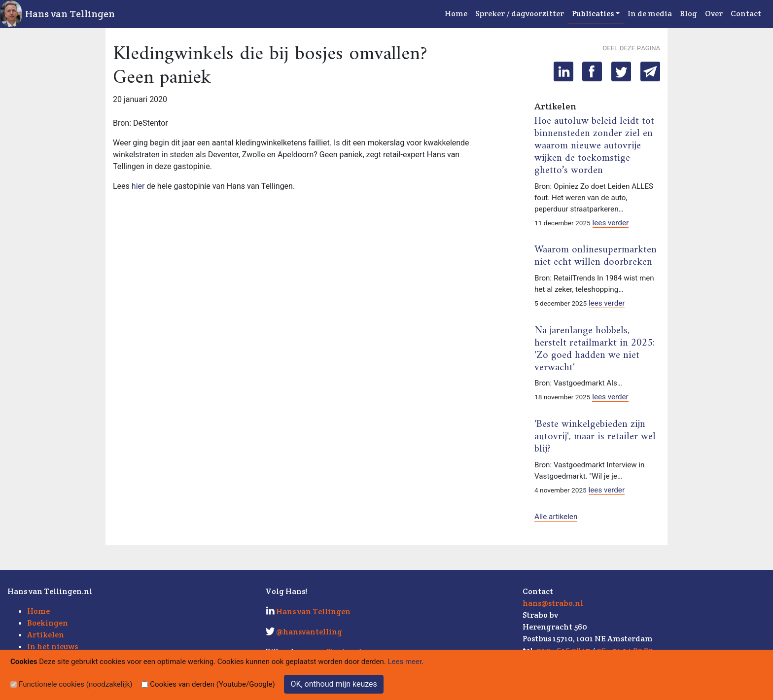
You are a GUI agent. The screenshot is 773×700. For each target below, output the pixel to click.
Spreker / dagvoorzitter (520, 14)
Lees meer (405, 662)
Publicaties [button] (593, 14)
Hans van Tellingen (70, 14)
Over (714, 14)
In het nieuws (53, 647)
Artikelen (46, 635)
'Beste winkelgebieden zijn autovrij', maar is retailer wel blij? (595, 437)
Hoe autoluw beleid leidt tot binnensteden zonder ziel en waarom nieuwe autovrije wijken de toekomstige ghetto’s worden (594, 146)
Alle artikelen (556, 517)
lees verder (611, 223)
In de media (650, 14)
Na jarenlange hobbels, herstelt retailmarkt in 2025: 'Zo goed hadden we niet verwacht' (595, 349)
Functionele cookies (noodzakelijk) (76, 684)
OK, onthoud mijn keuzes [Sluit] (334, 684)
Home (456, 14)
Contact (746, 14)
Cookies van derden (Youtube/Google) (212, 684)
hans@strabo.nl (553, 603)
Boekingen (48, 623)
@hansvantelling (309, 632)
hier (139, 186)
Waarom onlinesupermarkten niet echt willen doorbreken (596, 256)
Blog (688, 14)
